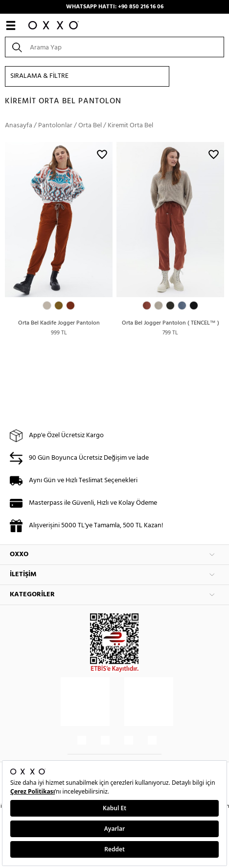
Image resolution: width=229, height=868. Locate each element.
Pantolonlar (55, 126)
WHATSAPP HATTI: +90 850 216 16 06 (115, 7)
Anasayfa (19, 126)
